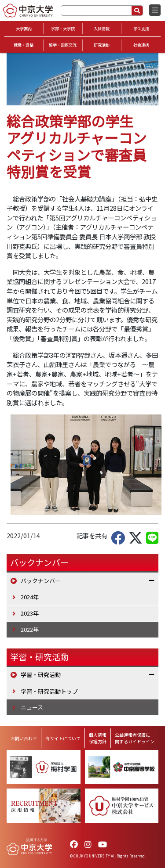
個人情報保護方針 (98, 738)
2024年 (30, 597)
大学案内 (24, 29)
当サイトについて (63, 738)
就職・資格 (24, 45)
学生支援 (141, 29)
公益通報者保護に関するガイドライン (135, 738)
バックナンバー (41, 581)
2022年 (30, 629)
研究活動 (102, 45)
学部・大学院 (63, 29)
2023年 (30, 613)
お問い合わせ (24, 738)
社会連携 (141, 45)
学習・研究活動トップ (49, 691)
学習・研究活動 (39, 657)
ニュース (32, 707)
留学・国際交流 (63, 45)
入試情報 (102, 29)
